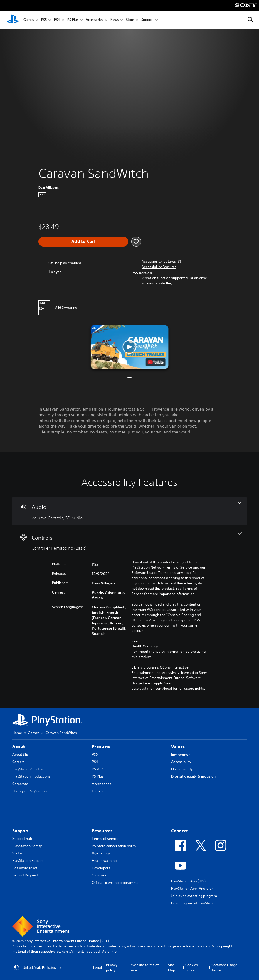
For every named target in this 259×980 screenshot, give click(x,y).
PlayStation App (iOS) (188, 881)
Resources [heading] (102, 831)
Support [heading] (20, 831)
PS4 (57, 20)
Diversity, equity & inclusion (193, 776)
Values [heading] (178, 747)
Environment (181, 754)
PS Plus (73, 20)
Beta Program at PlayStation (194, 903)
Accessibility (181, 762)
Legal (97, 968)
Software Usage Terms (224, 968)
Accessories (94, 20)
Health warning (104, 861)
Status (17, 853)
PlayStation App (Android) (192, 888)
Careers (18, 762)
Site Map (171, 968)
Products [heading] (101, 747)
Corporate (20, 784)
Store (130, 20)
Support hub (22, 839)
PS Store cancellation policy (114, 846)
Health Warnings (145, 646)
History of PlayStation (30, 791)
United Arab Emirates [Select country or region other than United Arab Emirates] (38, 968)
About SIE (20, 754)
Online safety (182, 769)
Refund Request (25, 875)
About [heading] (18, 747)
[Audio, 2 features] (129, 511)
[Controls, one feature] (129, 542)
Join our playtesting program (194, 896)
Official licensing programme (115, 882)
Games (29, 20)
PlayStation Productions (31, 776)
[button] (159, 267)
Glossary (99, 875)
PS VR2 (97, 769)
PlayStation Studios (28, 769)
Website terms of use (145, 968)
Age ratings (101, 853)
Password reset (25, 868)
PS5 (44, 20)
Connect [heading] (179, 831)
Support (147, 20)
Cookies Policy (192, 968)
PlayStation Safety (27, 846)
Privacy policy (112, 968)
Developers (101, 868)
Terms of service (105, 839)
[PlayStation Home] (13, 20)
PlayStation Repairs (28, 861)
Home (17, 733)
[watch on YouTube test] (155, 362)
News (115, 20)
